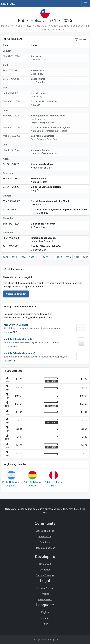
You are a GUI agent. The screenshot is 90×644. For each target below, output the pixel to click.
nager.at (54, 640)
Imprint (45, 594)
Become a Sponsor (45, 548)
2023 (14, 257)
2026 (46, 257)
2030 (86, 257)
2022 (6, 257)
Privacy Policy (45, 600)
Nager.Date (8, 4)
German (45, 618)
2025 (32, 257)
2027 (59, 257)
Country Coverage (45, 575)
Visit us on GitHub (45, 531)
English (45, 612)
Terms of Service (45, 588)
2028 (68, 257)
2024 (23, 257)
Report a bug (45, 537)
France (45, 624)
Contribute (45, 542)
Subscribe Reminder (16, 294)
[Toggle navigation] (85, 4)
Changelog (45, 570)
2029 (77, 257)
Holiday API (45, 564)
